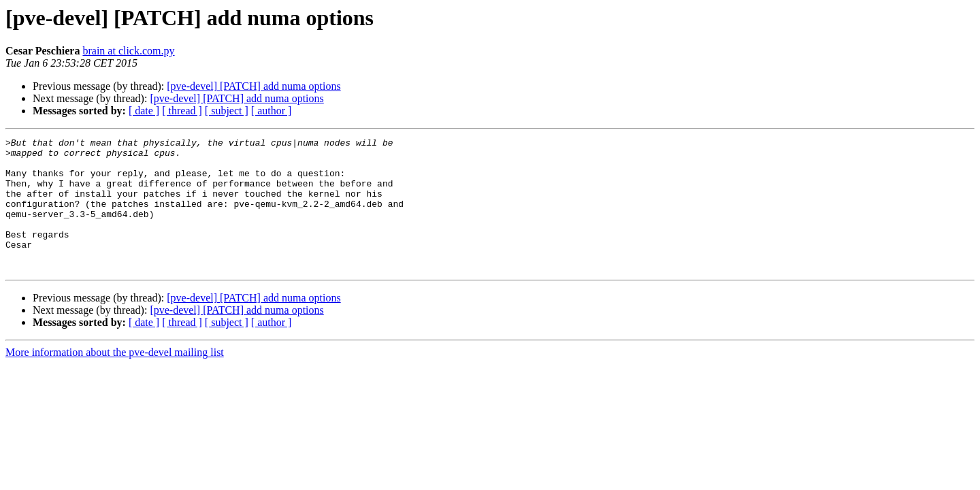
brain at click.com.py (128, 51)
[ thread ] (182, 111)
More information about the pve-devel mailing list (115, 379)
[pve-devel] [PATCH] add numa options (254, 86)
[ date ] (144, 111)
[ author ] (272, 111)
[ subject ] (227, 111)
